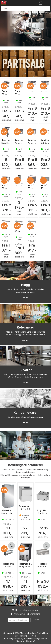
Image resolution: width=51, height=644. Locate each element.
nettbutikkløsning (31, 639)
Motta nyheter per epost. (26, 610)
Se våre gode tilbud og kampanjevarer (26, 417)
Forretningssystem (12, 639)
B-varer (26, 370)
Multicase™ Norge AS (26, 641)
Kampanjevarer (26, 412)
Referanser (26, 327)
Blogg (26, 285)
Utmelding (35, 614)
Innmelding (19, 614)
